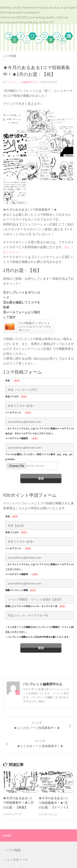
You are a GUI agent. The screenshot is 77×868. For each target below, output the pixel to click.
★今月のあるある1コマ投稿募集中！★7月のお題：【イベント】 (54, 803)
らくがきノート (18, 859)
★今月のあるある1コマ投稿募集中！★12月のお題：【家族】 (18, 803)
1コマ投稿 (10, 56)
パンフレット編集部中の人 (23, 82)
